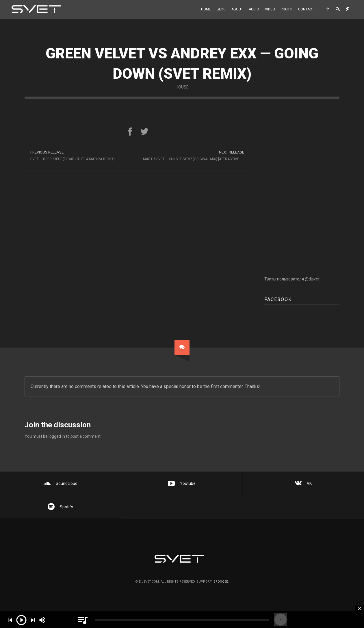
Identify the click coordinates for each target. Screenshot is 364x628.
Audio (254, 9)
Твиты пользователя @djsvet (292, 284)
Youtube (182, 483)
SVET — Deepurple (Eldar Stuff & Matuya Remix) (81, 155)
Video (270, 9)
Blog (221, 9)
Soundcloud (61, 483)
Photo (287, 9)
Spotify (60, 507)
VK (303, 483)
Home (206, 9)
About (237, 9)
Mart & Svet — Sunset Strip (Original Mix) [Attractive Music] (196, 155)
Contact (306, 9)
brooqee (221, 582)
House (182, 87)
